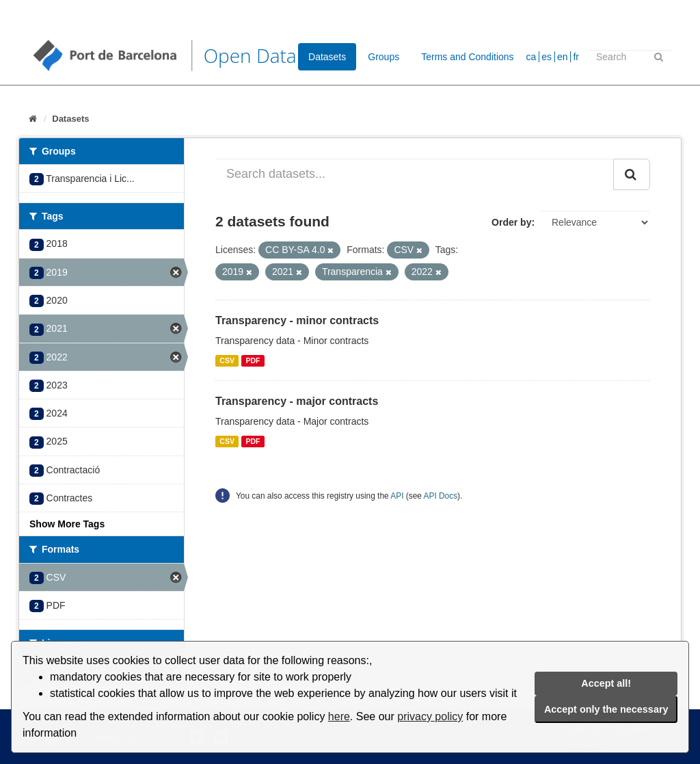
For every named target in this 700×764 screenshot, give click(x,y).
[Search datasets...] (415, 174)
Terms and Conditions (467, 57)
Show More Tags (67, 524)
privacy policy (430, 716)
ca (531, 57)
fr (576, 57)
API (397, 496)
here (339, 716)
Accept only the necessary (606, 709)
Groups (383, 57)
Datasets (327, 57)
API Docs (441, 496)
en (563, 57)
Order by (511, 222)
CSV (227, 360)
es (547, 57)
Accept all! (606, 683)
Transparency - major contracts (297, 401)
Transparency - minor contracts (297, 320)
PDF (253, 360)
